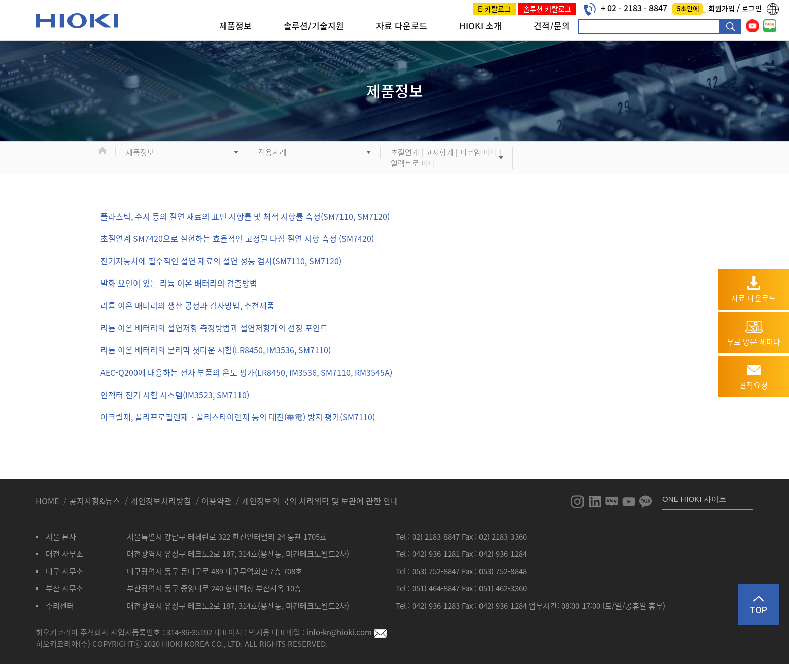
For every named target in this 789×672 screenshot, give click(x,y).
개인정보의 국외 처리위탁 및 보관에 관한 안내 (320, 501)
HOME (48, 501)
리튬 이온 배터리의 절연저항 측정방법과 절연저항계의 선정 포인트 (214, 328)
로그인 (752, 8)
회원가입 (723, 8)
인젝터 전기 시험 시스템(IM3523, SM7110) (175, 395)
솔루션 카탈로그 (547, 9)
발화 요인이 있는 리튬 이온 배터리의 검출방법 (179, 283)
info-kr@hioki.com (347, 632)
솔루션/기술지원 (314, 26)
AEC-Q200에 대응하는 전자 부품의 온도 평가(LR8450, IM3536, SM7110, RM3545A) (246, 372)
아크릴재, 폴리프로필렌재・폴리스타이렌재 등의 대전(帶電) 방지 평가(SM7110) (238, 417)
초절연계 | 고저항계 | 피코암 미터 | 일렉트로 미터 (446, 158)
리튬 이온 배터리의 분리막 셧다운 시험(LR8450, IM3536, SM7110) (216, 350)
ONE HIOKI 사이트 (694, 499)
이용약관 (217, 501)
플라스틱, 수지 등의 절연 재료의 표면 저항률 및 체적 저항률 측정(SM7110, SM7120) (245, 216)
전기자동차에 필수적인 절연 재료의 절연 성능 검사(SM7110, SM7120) (221, 261)
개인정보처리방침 (162, 501)
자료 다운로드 (402, 26)
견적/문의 (552, 26)
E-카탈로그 (494, 9)
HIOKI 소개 (481, 26)
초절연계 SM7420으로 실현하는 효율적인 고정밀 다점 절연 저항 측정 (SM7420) (237, 238)
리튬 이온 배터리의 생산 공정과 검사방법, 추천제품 (187, 305)
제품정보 (235, 26)
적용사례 (272, 152)
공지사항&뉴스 (96, 501)
